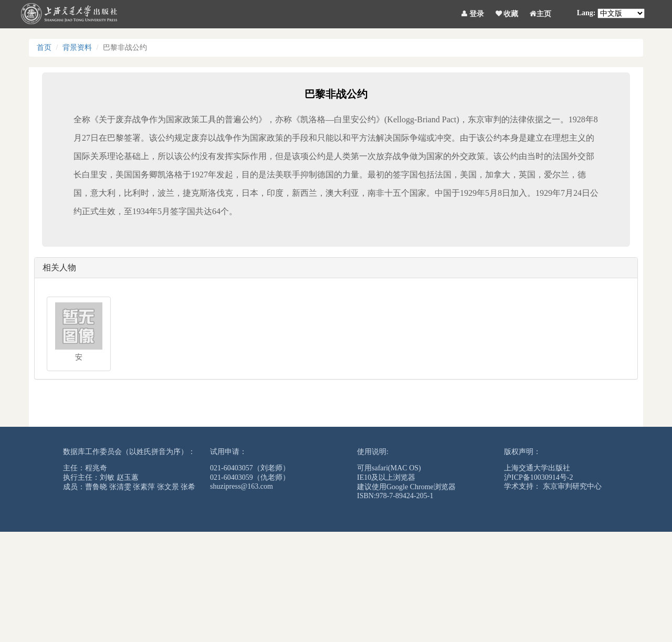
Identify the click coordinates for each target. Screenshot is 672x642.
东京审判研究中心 (572, 486)
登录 (473, 12)
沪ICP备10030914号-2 (538, 477)
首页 (44, 48)
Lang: (586, 13)
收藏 (507, 12)
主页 (540, 12)
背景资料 (77, 48)
